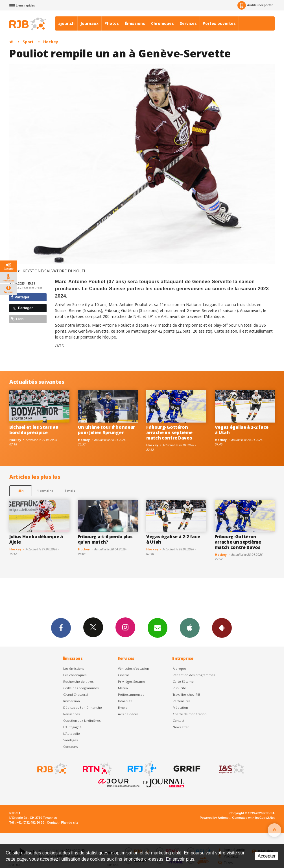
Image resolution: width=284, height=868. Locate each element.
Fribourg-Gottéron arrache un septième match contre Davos (169, 432)
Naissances (71, 714)
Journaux (89, 23)
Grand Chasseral (76, 694)
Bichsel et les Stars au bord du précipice (34, 430)
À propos (180, 668)
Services (188, 23)
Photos (112, 23)
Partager (20, 297)
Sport (28, 42)
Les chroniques (75, 675)
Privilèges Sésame (132, 681)
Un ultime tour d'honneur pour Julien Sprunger (106, 430)
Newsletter (181, 727)
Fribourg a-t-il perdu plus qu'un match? (105, 539)
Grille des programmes (81, 688)
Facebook (61, 628)
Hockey (51, 42)
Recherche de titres (78, 681)
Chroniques (162, 23)
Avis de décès (128, 714)
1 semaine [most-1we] (45, 491)
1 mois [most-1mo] (70, 491)
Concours (70, 747)
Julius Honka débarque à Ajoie (36, 539)
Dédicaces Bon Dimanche (83, 707)
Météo (123, 688)
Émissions (135, 23)
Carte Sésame (183, 681)
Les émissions (74, 668)
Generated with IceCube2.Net (254, 818)
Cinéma (124, 675)
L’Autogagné (72, 727)
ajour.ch (66, 23)
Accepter (267, 856)
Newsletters (158, 628)
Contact (179, 721)
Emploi (123, 707)
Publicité (179, 688)
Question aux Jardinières (82, 721)
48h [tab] (21, 491)
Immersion (72, 701)
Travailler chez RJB (186, 694)
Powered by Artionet (215, 818)
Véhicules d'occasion (134, 668)
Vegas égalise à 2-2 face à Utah (242, 430)
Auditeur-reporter (255, 5)
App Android (222, 628)
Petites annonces (131, 694)
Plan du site (70, 822)
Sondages (70, 740)
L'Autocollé (72, 734)
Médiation (180, 707)
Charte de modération (190, 714)
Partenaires (182, 701)
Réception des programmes (194, 675)
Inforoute (125, 701)
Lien (17, 319)
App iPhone (190, 628)
